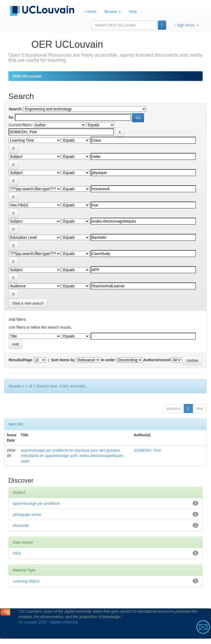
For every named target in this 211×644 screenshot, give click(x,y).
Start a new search (28, 303)
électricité (21, 526)
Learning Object (26, 581)
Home (90, 12)
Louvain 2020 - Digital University (51, 622)
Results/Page (21, 360)
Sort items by (63, 360)
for (11, 117)
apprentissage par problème (36, 503)
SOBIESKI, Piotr (147, 450)
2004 (17, 553)
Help (133, 12)
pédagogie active (27, 514)
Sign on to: (186, 25)
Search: (16, 109)
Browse (113, 12)
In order (108, 360)
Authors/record (157, 360)
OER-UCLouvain (27, 76)
